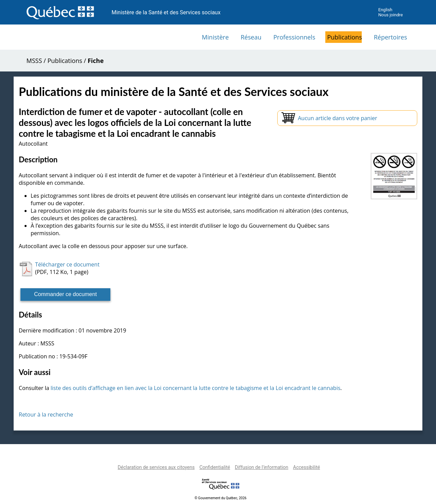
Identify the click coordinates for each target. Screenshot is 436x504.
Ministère (215, 37)
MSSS (34, 61)
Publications (344, 37)
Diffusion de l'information (261, 467)
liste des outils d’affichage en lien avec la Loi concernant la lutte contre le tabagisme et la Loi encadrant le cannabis (195, 388)
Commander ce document (65, 294)
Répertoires (390, 37)
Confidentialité (215, 467)
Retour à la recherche (46, 414)
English (385, 10)
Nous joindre (390, 15)
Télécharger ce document (67, 264)
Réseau (251, 37)
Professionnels (294, 37)
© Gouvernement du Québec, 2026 (220, 498)
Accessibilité (306, 467)
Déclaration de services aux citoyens (156, 467)
